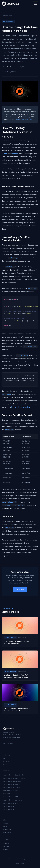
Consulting (7, 829)
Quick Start (7, 755)
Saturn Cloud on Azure (11, 803)
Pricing (6, 764)
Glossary (6, 823)
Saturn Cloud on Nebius (12, 784)
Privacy (23, 863)
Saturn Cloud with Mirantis (12, 781)
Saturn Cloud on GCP (11, 806)
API (4, 758)
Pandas (15, 154)
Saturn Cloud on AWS (11, 797)
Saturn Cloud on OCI (10, 809)
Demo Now (20, 589)
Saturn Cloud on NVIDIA (11, 794)
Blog (5, 820)
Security (6, 846)
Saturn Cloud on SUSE (11, 791)
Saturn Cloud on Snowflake (13, 800)
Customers (7, 833)
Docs (5, 826)
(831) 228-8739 (8, 743)
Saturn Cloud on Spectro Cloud (14, 778)
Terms (17, 863)
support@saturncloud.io (11, 741)
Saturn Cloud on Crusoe (12, 788)
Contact (6, 849)
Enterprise (7, 761)
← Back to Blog (7, 16)
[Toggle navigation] (35, 4)
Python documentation (21, 407)
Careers (6, 843)
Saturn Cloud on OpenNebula (13, 775)
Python (4, 154)
